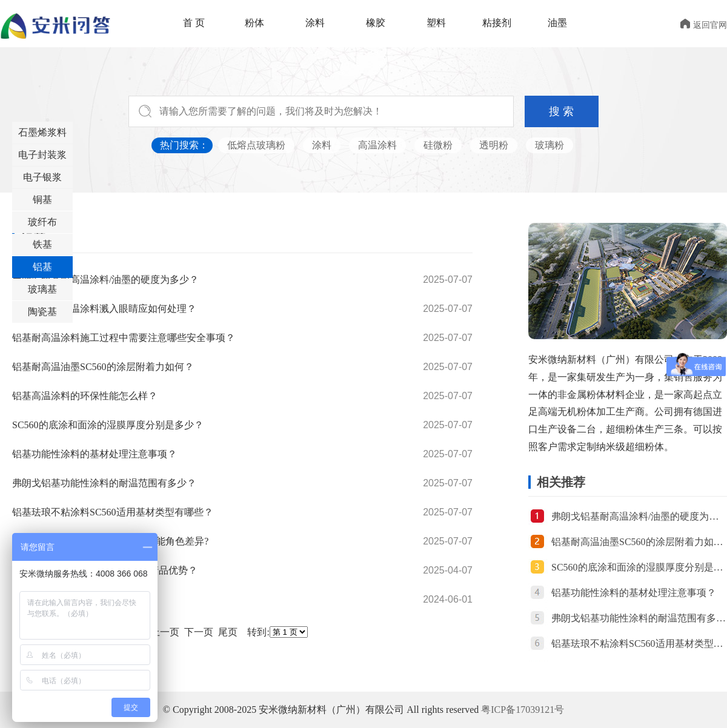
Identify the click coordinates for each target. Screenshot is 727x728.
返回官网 (703, 25)
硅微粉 (438, 145)
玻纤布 (42, 222)
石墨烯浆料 (42, 132)
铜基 (42, 200)
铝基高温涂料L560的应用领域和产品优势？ (105, 570)
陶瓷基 (42, 312)
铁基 (42, 244)
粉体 (254, 23)
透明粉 (494, 145)
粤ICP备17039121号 (523, 710)
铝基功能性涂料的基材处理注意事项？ (95, 454)
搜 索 (561, 111)
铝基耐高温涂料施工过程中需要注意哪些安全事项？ (124, 338)
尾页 (228, 632)
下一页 (199, 632)
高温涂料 (377, 145)
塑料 (436, 23)
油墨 (557, 23)
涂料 (315, 23)
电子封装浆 (42, 155)
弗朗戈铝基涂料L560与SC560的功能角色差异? (110, 541)
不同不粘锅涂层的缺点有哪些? (77, 599)
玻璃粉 (549, 145)
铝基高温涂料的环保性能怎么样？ (85, 396)
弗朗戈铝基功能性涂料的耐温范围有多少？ (104, 483)
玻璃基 (42, 289)
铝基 (42, 267)
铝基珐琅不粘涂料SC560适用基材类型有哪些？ (113, 512)
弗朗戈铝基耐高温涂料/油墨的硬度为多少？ (105, 280)
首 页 (194, 23)
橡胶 (376, 23)
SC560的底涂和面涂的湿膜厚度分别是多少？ (108, 425)
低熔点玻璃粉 (256, 145)
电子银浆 (42, 177)
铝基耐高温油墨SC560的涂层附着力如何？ (103, 367)
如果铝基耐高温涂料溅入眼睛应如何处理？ (104, 309)
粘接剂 (497, 23)
